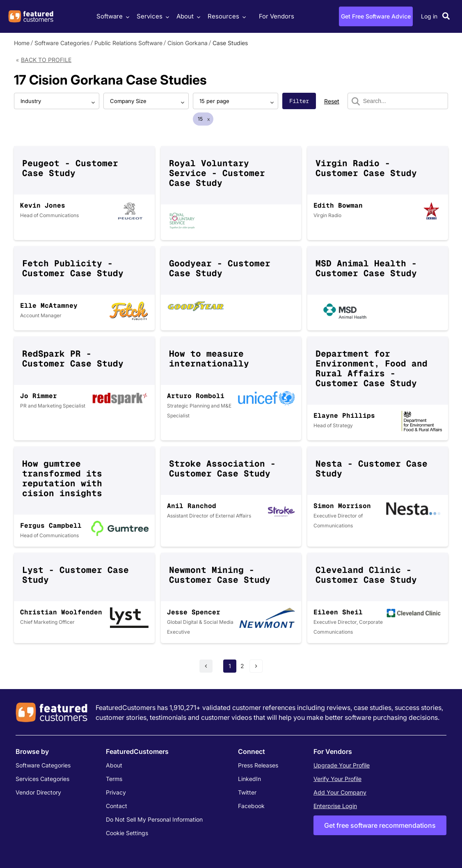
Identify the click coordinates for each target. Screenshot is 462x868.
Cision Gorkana (188, 43)
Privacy (116, 792)
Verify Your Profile (337, 779)
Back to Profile (46, 60)
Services (152, 16)
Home (22, 43)
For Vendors (277, 16)
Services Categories (42, 779)
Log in (429, 16)
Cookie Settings (127, 833)
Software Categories (62, 43)
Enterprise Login (335, 806)
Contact (117, 806)
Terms (114, 779)
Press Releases (258, 765)
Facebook (251, 806)
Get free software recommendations (380, 825)
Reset (332, 101)
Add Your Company (340, 792)
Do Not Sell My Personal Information (154, 819)
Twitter (247, 792)
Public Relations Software (128, 43)
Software (112, 16)
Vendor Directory (38, 792)
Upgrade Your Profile (342, 765)
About (187, 16)
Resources (226, 16)
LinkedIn (249, 779)
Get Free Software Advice (376, 16)
